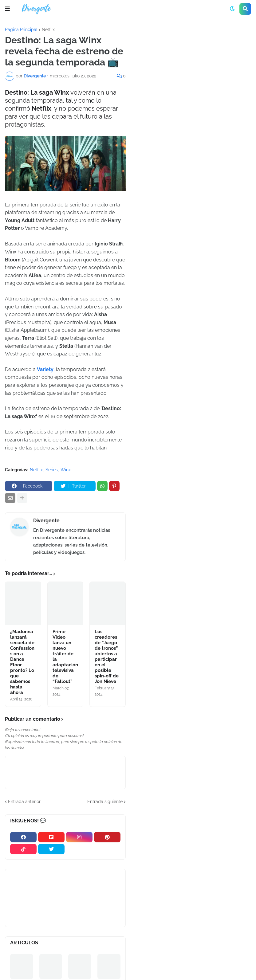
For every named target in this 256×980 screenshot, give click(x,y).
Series (52, 470)
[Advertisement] (193, 73)
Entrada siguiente (105, 802)
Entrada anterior (24, 802)
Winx (66, 470)
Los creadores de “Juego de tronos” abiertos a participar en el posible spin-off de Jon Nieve (107, 657)
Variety (45, 369)
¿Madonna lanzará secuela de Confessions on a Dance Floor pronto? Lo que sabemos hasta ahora (22, 662)
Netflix (48, 29)
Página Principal (21, 29)
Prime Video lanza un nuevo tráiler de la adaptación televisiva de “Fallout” (65, 657)
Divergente (46, 521)
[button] (7, 9)
